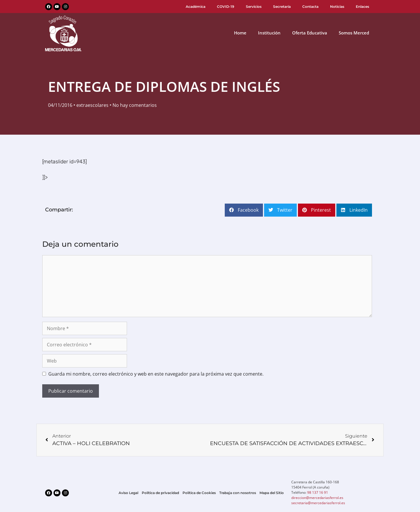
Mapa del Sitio (272, 493)
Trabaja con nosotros (238, 493)
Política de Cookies (199, 493)
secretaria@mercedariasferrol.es (318, 503)
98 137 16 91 (318, 492)
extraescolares (92, 105)
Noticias (337, 7)
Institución (269, 33)
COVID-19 (226, 7)
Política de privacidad (160, 493)
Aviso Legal (128, 493)
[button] (244, 210)
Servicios (254, 7)
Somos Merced (354, 33)
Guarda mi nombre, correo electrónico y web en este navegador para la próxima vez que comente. (156, 374)
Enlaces (362, 7)
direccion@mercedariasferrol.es (317, 498)
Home (240, 33)
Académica (196, 7)
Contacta (310, 7)
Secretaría (282, 7)
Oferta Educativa (310, 33)
